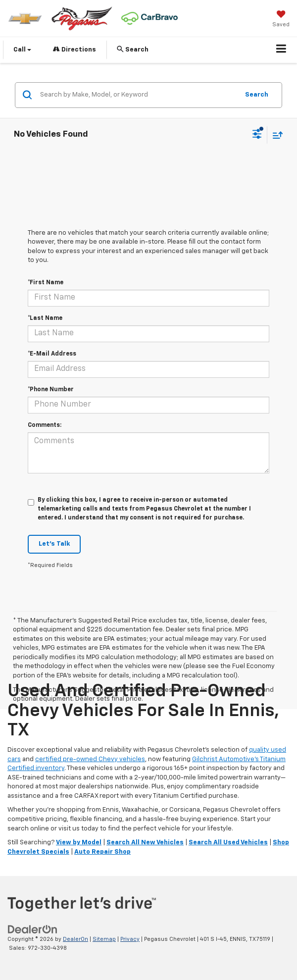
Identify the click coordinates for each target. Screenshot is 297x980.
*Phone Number (51, 390)
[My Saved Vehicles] (281, 20)
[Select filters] (257, 135)
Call (22, 50)
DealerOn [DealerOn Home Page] (75, 939)
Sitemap (104, 939)
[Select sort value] (275, 135)
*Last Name (45, 318)
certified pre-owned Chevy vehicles (90, 759)
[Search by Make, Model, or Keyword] (138, 95)
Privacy (130, 939)
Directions (74, 49)
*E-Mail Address (52, 354)
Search (257, 95)
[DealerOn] (33, 929)
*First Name (46, 283)
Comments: (45, 425)
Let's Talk (54, 544)
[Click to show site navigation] (281, 50)
